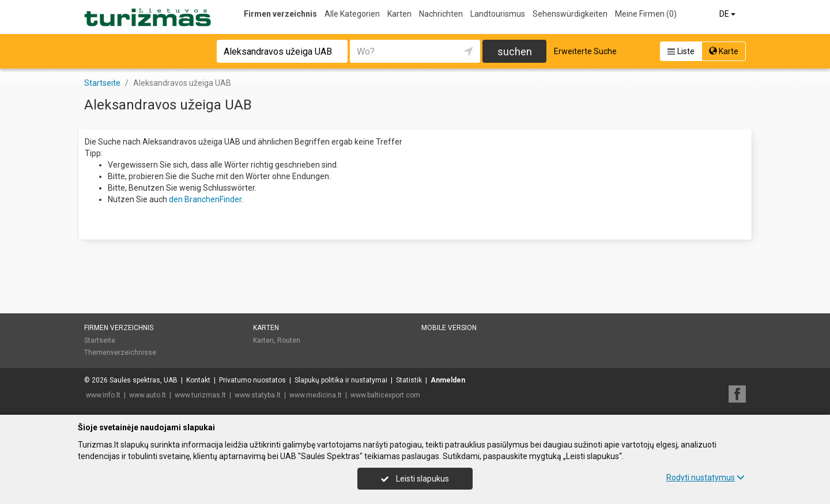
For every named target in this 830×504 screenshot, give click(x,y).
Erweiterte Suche (585, 51)
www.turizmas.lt (200, 395)
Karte (724, 51)
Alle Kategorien (352, 14)
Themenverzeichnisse (120, 353)
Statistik (409, 380)
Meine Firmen (646, 14)
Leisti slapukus (415, 479)
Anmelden (448, 380)
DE (728, 14)
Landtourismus (498, 14)
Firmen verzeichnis (280, 14)
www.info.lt (103, 395)
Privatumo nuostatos (252, 380)
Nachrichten (441, 14)
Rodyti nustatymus (705, 478)
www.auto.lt (148, 395)
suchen (515, 52)
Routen (289, 340)
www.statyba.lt (258, 395)
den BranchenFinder (205, 199)
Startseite (100, 340)
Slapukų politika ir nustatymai (341, 380)
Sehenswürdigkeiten (570, 14)
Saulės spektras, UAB (144, 380)
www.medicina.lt (316, 395)
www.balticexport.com (385, 395)
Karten (399, 14)
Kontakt (198, 380)
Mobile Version (449, 328)
